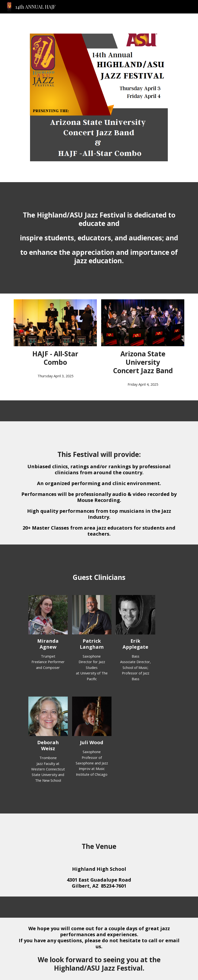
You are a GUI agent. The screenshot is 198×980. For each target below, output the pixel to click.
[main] (99, 238)
